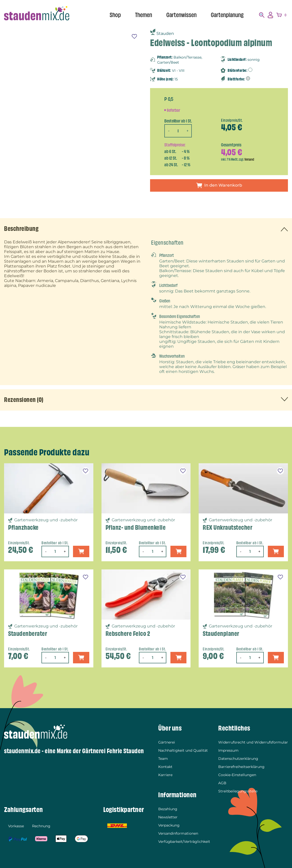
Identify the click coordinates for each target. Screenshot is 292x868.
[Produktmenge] (178, 131)
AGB (222, 783)
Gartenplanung (227, 15)
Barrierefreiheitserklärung (241, 767)
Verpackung (169, 825)
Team (163, 759)
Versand (249, 159)
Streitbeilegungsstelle (238, 791)
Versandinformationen (178, 833)
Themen (144, 15)
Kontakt (165, 767)
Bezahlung (168, 809)
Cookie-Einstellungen (237, 775)
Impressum (228, 750)
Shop (115, 15)
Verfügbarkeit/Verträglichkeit (184, 842)
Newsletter (168, 817)
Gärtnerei (167, 742)
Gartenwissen (181, 15)
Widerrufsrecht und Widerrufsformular (253, 742)
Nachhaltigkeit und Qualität (183, 750)
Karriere (165, 775)
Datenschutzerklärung (238, 759)
